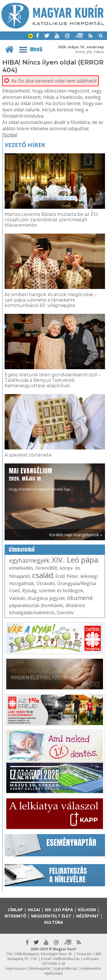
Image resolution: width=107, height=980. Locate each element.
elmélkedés (21, 568)
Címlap (15, 910)
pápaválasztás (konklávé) (36, 605)
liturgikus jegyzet (46, 598)
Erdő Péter (67, 576)
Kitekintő (15, 916)
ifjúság (29, 591)
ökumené (80, 598)
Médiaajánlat (40, 968)
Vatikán (17, 598)
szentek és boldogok (61, 591)
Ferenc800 (46, 568)
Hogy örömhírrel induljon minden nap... (41, 479)
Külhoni (87, 910)
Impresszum (16, 968)
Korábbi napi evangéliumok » (76, 535)
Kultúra (54, 922)
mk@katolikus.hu (66, 959)
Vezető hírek (25, 145)
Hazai (34, 910)
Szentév (65, 612)
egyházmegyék (29, 560)
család (43, 575)
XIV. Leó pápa (75, 560)
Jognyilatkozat (65, 968)
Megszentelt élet (51, 916)
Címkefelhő (22, 550)
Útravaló (46, 583)
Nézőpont (88, 916)
